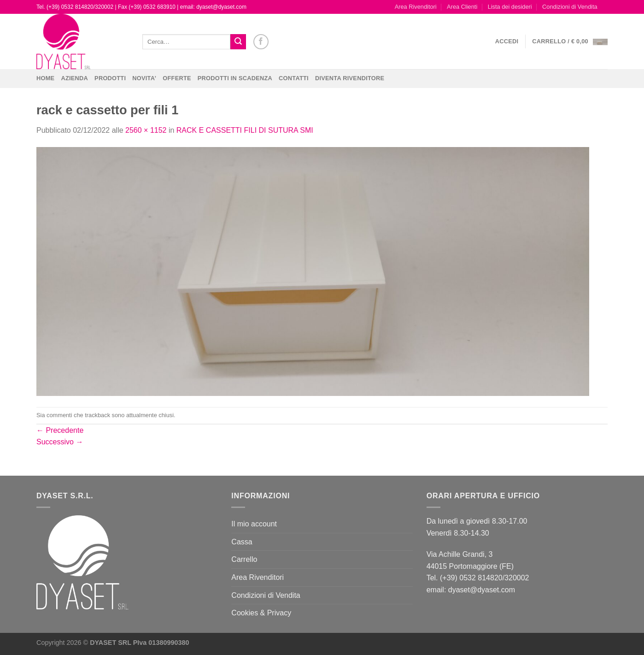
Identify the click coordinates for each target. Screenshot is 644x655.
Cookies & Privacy (261, 613)
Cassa (242, 542)
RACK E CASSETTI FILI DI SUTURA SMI (245, 130)
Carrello (244, 559)
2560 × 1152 (146, 130)
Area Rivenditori (416, 7)
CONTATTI (294, 78)
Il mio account (254, 524)
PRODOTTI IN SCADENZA (235, 78)
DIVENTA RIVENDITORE (350, 78)
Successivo (60, 442)
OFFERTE (177, 78)
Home (45, 78)
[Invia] (238, 42)
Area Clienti (462, 7)
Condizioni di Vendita (570, 7)
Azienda (74, 78)
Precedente (60, 430)
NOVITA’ (144, 78)
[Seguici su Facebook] (261, 42)
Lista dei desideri (510, 7)
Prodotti (110, 78)
